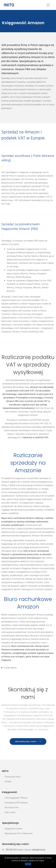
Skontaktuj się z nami (28, 741)
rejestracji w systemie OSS (35, 438)
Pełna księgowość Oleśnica (16, 798)
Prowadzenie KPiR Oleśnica (16, 803)
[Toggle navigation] (48, 5)
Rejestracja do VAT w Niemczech (19, 834)
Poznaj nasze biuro (13, 777)
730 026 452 (11, 850)
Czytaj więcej (10, 668)
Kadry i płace (10, 812)
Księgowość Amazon (13, 829)
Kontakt (8, 782)
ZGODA (28, 864)
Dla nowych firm (12, 808)
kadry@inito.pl (39, 850)
